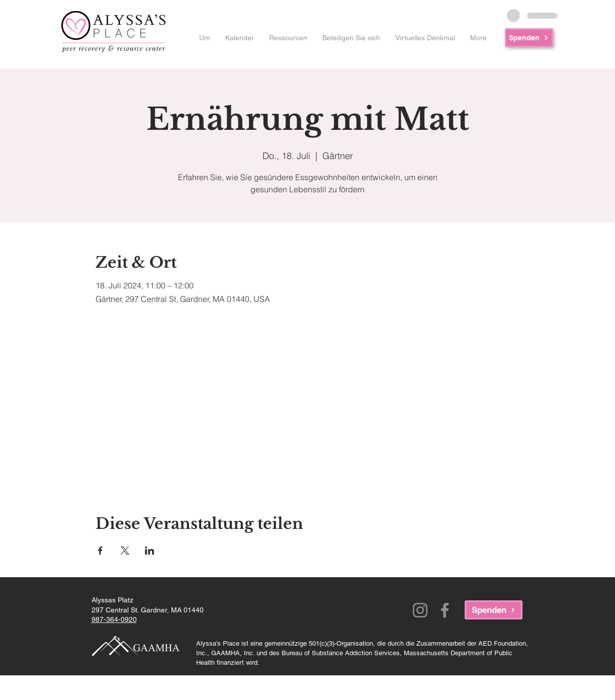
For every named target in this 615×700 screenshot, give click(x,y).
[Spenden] (529, 38)
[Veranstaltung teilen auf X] (125, 551)
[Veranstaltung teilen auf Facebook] (100, 551)
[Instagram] (420, 610)
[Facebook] (445, 610)
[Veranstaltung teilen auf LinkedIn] (150, 551)
